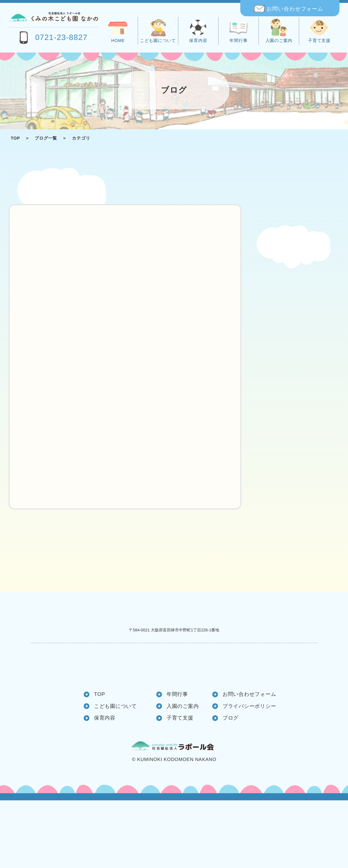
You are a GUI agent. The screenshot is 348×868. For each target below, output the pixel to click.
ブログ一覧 (46, 138)
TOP (15, 138)
